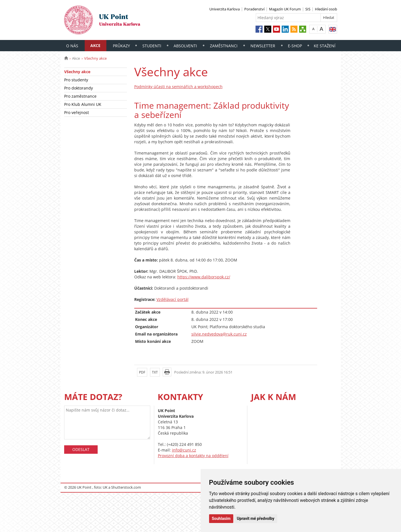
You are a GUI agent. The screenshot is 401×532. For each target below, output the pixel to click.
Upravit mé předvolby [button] (256, 518)
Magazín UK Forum (285, 9)
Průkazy (121, 46)
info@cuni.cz (184, 450)
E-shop (295, 46)
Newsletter (263, 46)
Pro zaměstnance (80, 96)
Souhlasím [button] (221, 518)
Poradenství (254, 9)
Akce (95, 45)
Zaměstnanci (224, 46)
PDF (142, 372)
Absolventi (185, 46)
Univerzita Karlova (225, 9)
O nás (72, 46)
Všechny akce (77, 72)
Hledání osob (326, 9)
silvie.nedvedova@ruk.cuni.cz (219, 334)
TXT (155, 372)
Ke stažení (325, 46)
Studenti (152, 46)
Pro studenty (76, 80)
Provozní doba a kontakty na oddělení (193, 456)
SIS (308, 9)
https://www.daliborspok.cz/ (204, 277)
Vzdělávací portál (173, 299)
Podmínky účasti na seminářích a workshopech (178, 87)
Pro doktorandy (79, 88)
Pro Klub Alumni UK (83, 104)
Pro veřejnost (77, 112)
